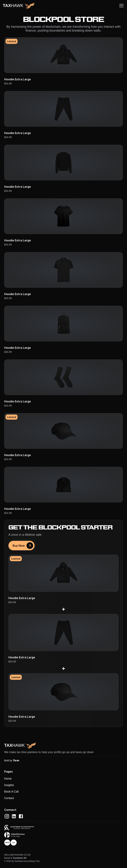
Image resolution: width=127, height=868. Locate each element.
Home (8, 779)
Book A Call (11, 792)
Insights (9, 785)
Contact (9, 798)
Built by (12, 760)
